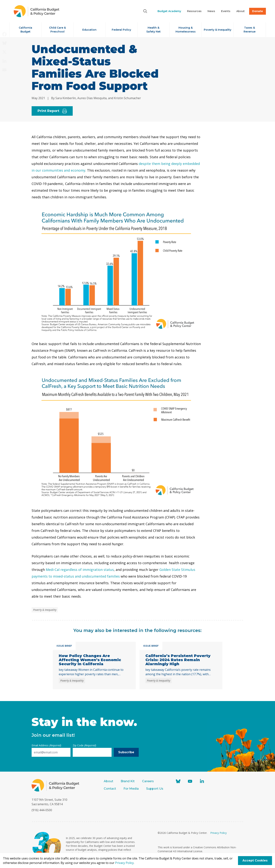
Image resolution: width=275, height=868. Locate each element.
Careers (148, 781)
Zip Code (84, 745)
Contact (110, 789)
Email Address (46, 745)
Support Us (155, 789)
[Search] (145, 11)
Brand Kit (128, 781)
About (108, 781)
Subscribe (126, 752)
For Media (131, 789)
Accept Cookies (255, 860)
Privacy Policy (218, 833)
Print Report (52, 111)
